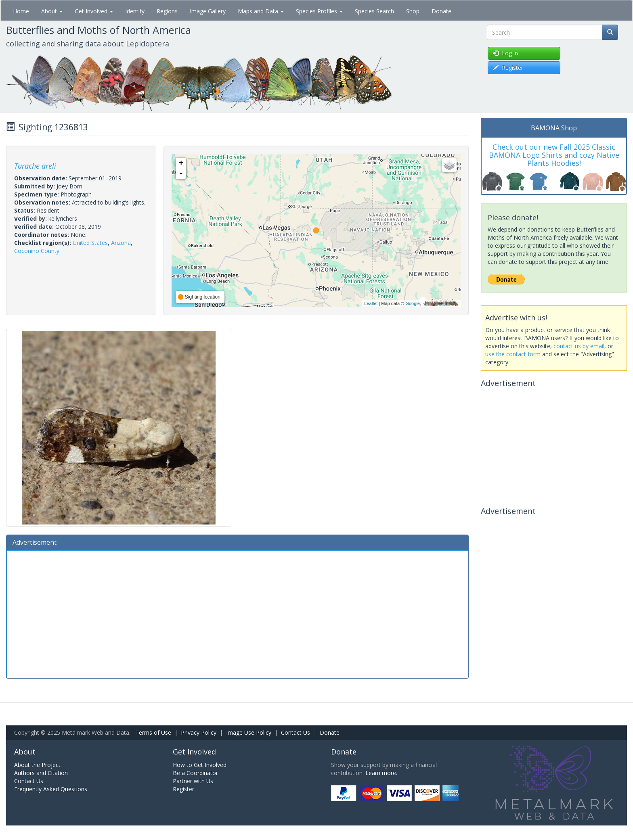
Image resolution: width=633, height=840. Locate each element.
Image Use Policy (249, 732)
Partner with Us (193, 781)
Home (21, 11)
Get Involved (94, 11)
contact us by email (579, 346)
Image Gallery (208, 11)
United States (90, 243)
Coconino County (37, 251)
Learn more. (381, 773)
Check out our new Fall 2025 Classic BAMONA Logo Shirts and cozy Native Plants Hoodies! (554, 155)
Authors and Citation (41, 773)
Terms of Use (153, 732)
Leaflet (371, 303)
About (52, 11)
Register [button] (508, 68)
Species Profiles (319, 11)
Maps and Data (261, 11)
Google (412, 303)
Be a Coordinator (195, 773)
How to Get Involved (200, 765)
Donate (441, 11)
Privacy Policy (199, 732)
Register (183, 789)
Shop (413, 11)
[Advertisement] (237, 613)
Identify (135, 11)
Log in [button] (505, 53)
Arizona (121, 243)
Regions (167, 11)
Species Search (374, 11)
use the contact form (513, 354)
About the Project (37, 765)
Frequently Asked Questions (51, 789)
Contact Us (296, 732)
